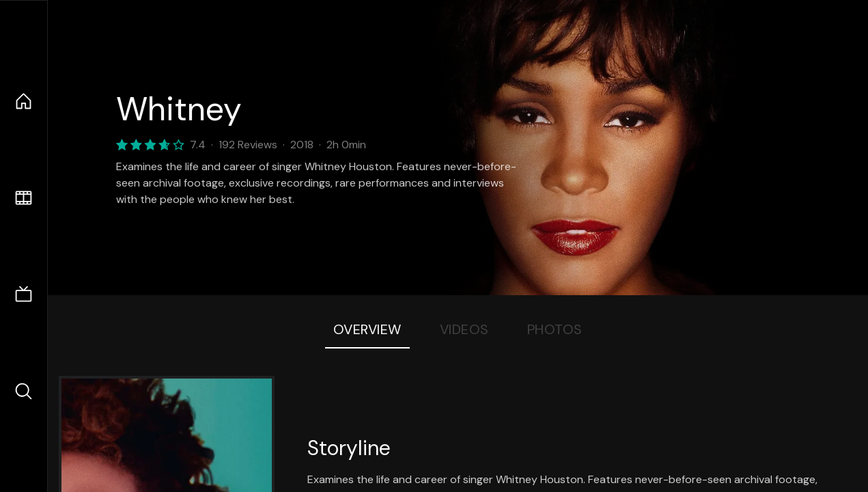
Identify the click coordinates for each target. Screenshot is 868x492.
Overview (367, 329)
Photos (555, 329)
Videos (464, 329)
